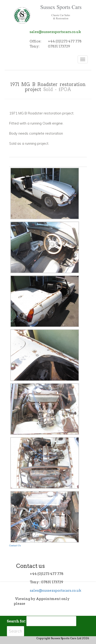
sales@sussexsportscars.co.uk (55, 32)
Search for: (16, 621)
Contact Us (15, 545)
